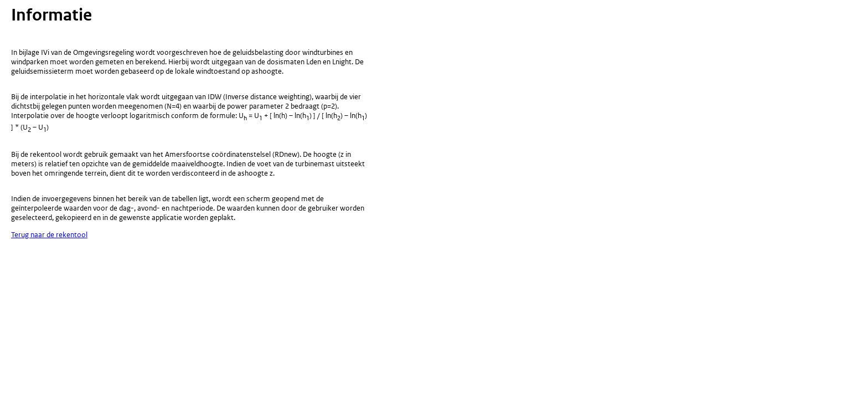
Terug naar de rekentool (49, 235)
